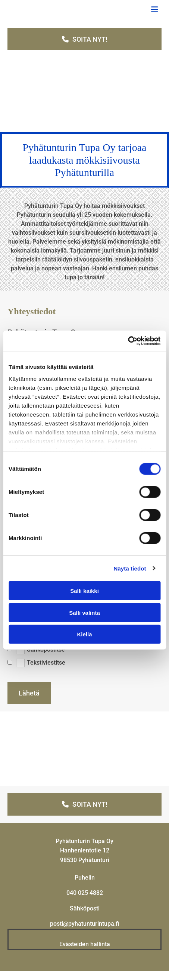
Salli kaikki (84, 591)
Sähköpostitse (46, 649)
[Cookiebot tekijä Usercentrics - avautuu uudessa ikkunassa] (128, 341)
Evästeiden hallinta (85, 944)
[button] (84, 39)
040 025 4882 (85, 893)
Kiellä (84, 634)
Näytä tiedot (130, 568)
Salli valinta (84, 612)
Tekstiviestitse (46, 663)
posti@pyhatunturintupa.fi (84, 924)
